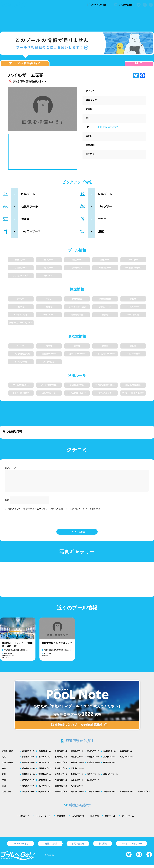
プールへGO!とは (96, 5)
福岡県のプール (29, 795)
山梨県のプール (93, 766)
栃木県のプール (45, 760)
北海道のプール (29, 754)
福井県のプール (77, 766)
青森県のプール (45, 754)
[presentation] (77, 523)
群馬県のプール (61, 760)
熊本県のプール (77, 795)
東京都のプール (110, 760)
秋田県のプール (93, 754)
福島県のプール (126, 754)
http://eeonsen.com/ (108, 127)
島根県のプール (45, 783)
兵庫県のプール (77, 777)
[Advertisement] (77, 20)
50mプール (25, 819)
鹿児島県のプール (127, 795)
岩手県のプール (61, 754)
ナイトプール (128, 819)
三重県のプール (77, 772)
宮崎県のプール (110, 795)
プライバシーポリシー (131, 847)
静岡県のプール (45, 772)
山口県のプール (93, 783)
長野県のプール (110, 766)
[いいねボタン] (136, 63)
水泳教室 (61, 819)
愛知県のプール (61, 772)
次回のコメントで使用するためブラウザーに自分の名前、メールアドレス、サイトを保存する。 (55, 512)
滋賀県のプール (29, 777)
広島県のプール (77, 783)
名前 (7, 503)
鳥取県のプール (29, 783)
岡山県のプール (61, 783)
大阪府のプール (61, 777)
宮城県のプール (77, 754)
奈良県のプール (93, 777)
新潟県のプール (29, 766)
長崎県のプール (61, 795)
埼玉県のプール (77, 760)
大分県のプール (93, 795)
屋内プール (110, 819)
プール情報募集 (123, 5)
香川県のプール (45, 789)
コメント (10, 468)
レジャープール (44, 819)
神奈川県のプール (127, 760)
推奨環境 (103, 847)
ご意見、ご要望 (50, 847)
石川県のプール (61, 766)
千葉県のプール (93, 760)
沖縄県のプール (144, 795)
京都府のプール (45, 777)
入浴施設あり (78, 819)
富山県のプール (45, 766)
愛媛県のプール (61, 789)
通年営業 (95, 819)
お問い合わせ (78, 847)
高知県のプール (77, 789)
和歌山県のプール (111, 777)
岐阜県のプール (29, 772)
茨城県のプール (29, 760)
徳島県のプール (29, 789)
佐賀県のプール (45, 795)
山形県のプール (110, 754)
